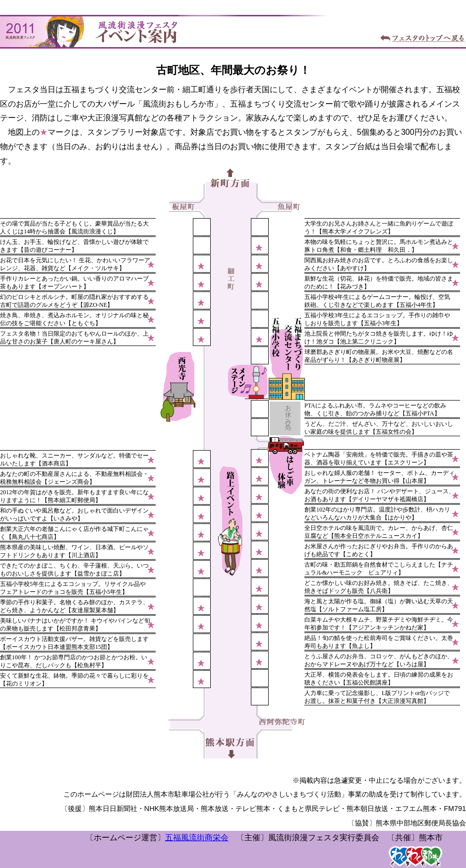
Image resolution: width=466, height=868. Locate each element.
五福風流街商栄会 (197, 838)
